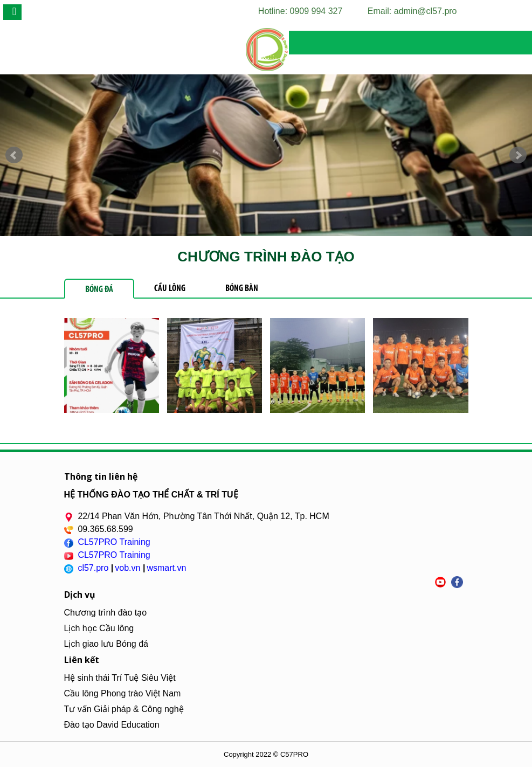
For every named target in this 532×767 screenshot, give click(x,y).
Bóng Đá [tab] (99, 290)
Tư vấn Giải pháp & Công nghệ (124, 709)
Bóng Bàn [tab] (242, 289)
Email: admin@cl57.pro (412, 11)
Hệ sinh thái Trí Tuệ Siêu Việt (120, 678)
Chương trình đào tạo (106, 613)
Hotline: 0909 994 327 (300, 11)
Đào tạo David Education (112, 725)
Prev (14, 155)
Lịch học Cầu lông (99, 628)
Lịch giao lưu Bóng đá (106, 644)
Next (518, 155)
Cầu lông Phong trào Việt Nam (123, 693)
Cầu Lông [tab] (170, 289)
